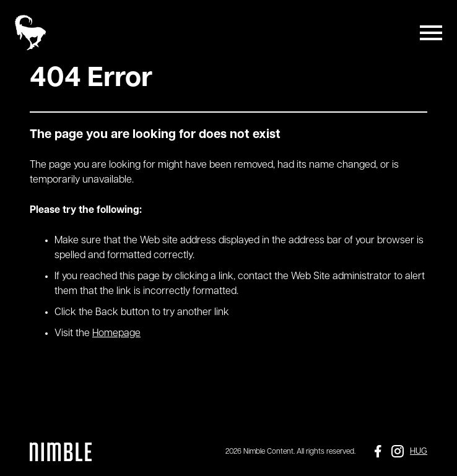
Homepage (116, 334)
